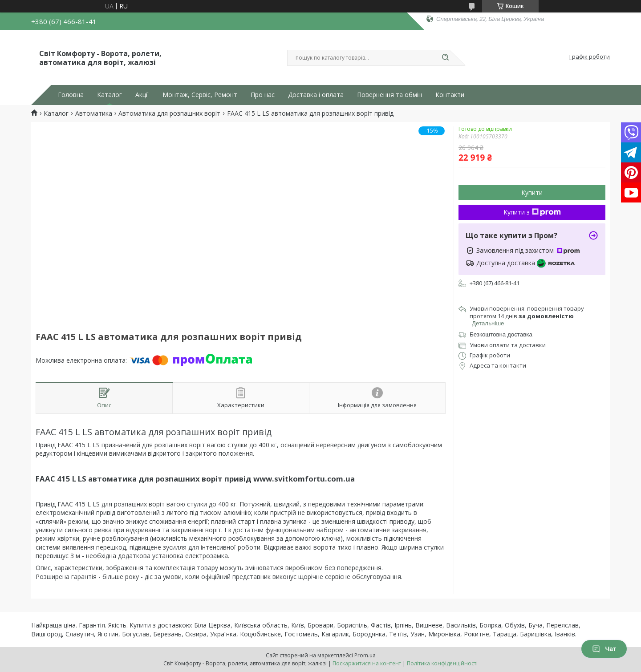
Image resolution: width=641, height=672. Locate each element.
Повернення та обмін (389, 95)
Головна (71, 95)
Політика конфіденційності (442, 663)
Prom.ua (365, 655)
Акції (142, 95)
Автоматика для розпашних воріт (169, 113)
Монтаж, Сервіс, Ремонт (200, 95)
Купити (532, 192)
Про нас (263, 95)
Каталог (110, 95)
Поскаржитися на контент (367, 663)
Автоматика (94, 113)
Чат (604, 649)
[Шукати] (445, 58)
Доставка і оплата (316, 95)
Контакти (450, 95)
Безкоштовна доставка (501, 334)
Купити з (532, 212)
